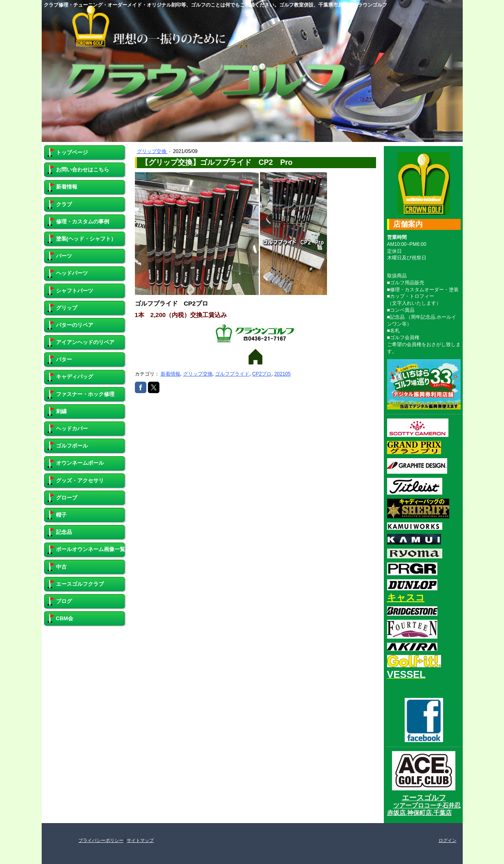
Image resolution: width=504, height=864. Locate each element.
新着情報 (170, 374)
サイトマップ (140, 840)
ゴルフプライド (232, 374)
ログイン (448, 840)
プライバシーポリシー (101, 840)
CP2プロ (262, 374)
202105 (282, 374)
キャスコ (406, 597)
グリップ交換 (152, 151)
